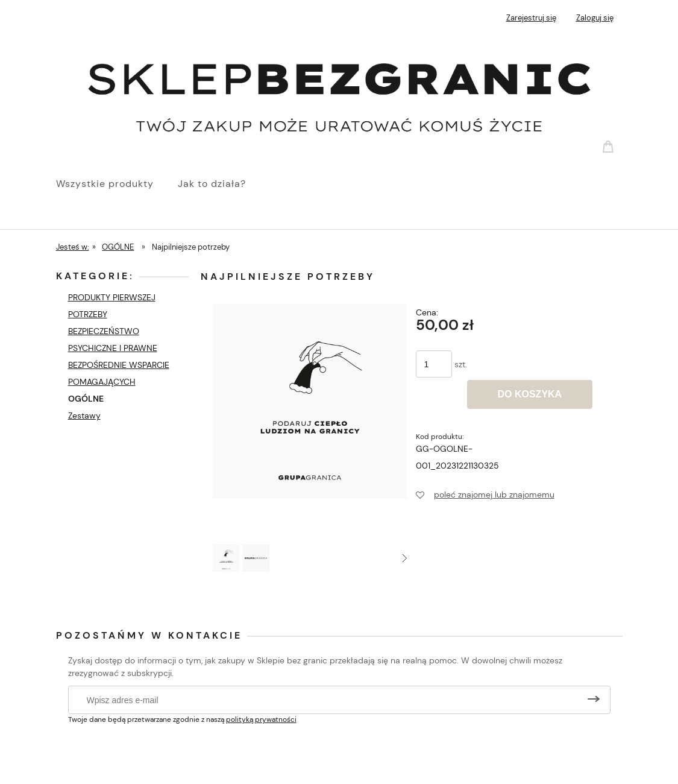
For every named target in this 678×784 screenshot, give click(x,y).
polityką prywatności (261, 719)
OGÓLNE (86, 399)
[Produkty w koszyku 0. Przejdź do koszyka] (610, 146)
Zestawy (84, 416)
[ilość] (434, 364)
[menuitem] (117, 184)
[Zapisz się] (594, 700)
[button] (405, 558)
